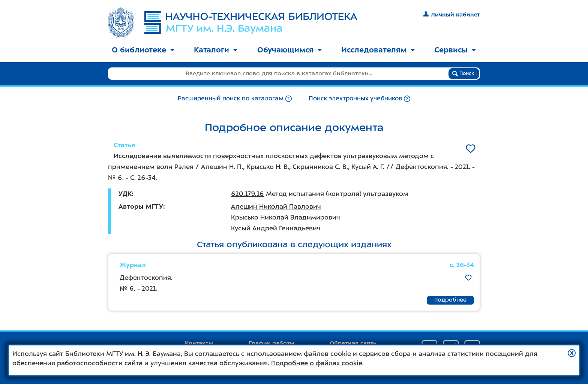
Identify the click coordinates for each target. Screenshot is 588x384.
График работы (271, 343)
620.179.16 (247, 194)
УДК (125, 194)
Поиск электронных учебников (355, 98)
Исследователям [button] (378, 50)
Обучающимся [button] (290, 50)
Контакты (199, 343)
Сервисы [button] (455, 50)
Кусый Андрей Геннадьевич (276, 228)
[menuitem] (143, 50)
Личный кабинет (452, 15)
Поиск (463, 73)
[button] (572, 353)
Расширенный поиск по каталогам (231, 98)
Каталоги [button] (216, 50)
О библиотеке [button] (143, 50)
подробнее (450, 300)
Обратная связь (353, 343)
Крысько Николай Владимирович (286, 217)
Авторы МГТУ (141, 206)
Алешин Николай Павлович (276, 206)
